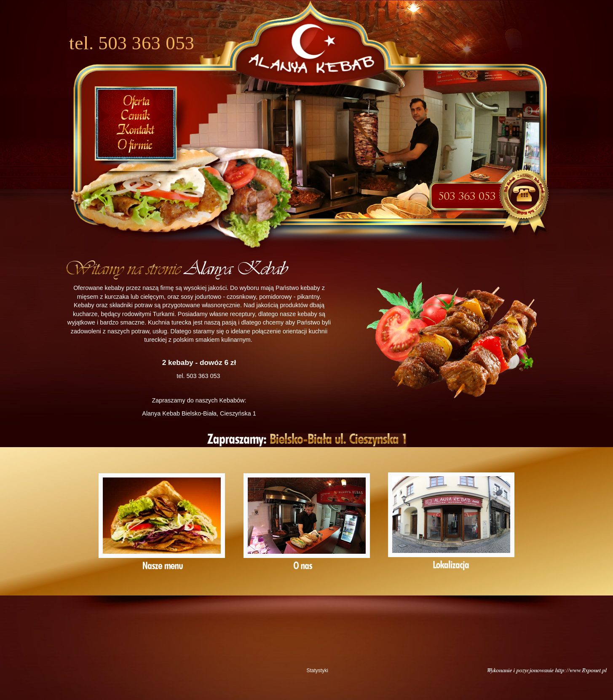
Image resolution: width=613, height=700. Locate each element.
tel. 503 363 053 (132, 43)
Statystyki (317, 670)
